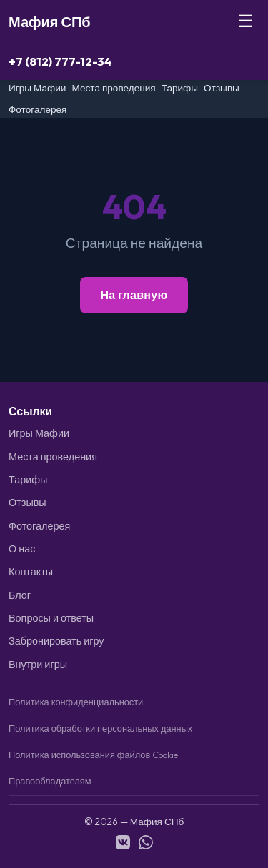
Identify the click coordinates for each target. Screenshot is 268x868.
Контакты (31, 572)
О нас (22, 549)
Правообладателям (50, 781)
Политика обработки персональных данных (100, 728)
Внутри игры (38, 665)
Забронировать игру (56, 641)
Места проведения (113, 88)
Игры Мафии (37, 88)
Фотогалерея (38, 109)
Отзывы (222, 88)
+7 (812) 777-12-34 (60, 61)
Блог (20, 595)
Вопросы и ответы (51, 618)
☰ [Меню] (246, 21)
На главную (134, 295)
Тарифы (180, 88)
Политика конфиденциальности (76, 702)
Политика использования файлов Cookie (93, 755)
